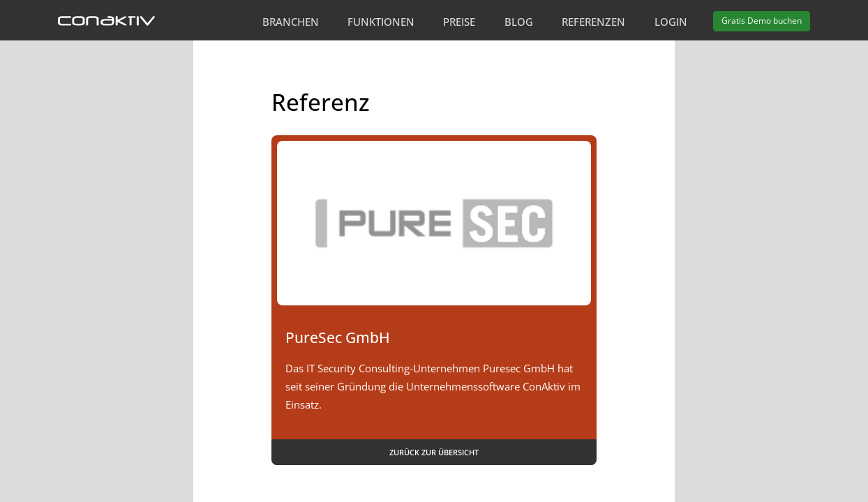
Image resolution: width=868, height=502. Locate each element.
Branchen (291, 22)
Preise (459, 22)
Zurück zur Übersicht (434, 452)
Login (671, 22)
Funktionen (381, 22)
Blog (519, 22)
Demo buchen (762, 21)
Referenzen (593, 22)
